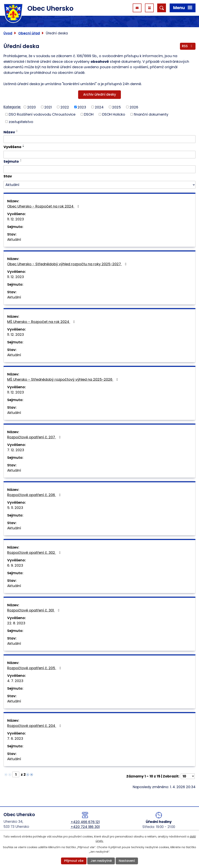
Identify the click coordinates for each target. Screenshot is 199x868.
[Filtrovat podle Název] (99, 139)
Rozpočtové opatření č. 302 (35, 553)
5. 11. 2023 (15, 508)
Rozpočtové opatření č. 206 (35, 495)
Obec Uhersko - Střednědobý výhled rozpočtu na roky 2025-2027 (68, 264)
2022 (65, 107)
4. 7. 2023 (15, 681)
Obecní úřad (29, 33)
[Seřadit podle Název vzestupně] (17, 130)
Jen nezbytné (101, 861)
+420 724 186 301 (85, 827)
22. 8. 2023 (16, 623)
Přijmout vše (74, 861)
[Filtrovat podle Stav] (99, 185)
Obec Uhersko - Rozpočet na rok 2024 (44, 206)
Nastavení (127, 861)
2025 (117, 107)
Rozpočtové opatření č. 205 (35, 668)
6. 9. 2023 (15, 565)
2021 (48, 107)
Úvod (8, 33)
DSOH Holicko (114, 114)
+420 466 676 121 (85, 822)
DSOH (89, 114)
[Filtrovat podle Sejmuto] (99, 169)
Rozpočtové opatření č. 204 (35, 726)
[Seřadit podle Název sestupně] (17, 132)
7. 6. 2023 (15, 738)
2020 (31, 107)
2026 (134, 107)
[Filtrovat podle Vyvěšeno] (99, 155)
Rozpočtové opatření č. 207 (35, 437)
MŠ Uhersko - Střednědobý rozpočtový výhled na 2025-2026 (63, 379)
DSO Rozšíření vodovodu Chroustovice (42, 114)
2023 (82, 107)
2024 (99, 107)
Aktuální (14, 239)
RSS (188, 46)
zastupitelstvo (21, 122)
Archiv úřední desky (100, 94)
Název (9, 132)
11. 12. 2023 (16, 219)
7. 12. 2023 (16, 450)
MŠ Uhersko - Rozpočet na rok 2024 (42, 322)
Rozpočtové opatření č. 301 (34, 610)
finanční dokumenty (151, 114)
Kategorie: (12, 107)
